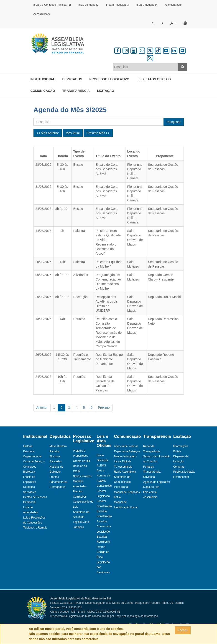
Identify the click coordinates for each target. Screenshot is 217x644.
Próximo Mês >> (98, 133)
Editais (177, 451)
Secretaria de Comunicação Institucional (122, 482)
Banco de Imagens (125, 456)
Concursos (30, 467)
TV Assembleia (123, 467)
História (28, 446)
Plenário (78, 491)
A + (173, 23)
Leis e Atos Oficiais (154, 79)
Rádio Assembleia (125, 472)
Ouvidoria (149, 477)
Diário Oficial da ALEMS (102, 460)
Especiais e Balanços (127, 451)
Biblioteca (29, 472)
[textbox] (146, 67)
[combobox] (146, 67)
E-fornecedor (181, 477)
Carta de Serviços (34, 461)
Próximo (104, 408)
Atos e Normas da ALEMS (103, 476)
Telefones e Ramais (35, 528)
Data (43, 156)
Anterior (42, 408)
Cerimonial (30, 502)
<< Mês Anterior (48, 133)
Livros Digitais (123, 461)
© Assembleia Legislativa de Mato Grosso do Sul (80, 616)
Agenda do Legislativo (157, 482)
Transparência (76, 91)
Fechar (183, 630)
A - (153, 23)
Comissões (80, 497)
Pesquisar (174, 122)
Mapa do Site (151, 487)
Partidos (55, 451)
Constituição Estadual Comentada (104, 521)
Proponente (165, 156)
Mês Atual (73, 133)
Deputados (72, 79)
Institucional (43, 79)
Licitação (106, 91)
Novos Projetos (82, 476)
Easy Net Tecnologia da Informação (136, 616)
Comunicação (43, 91)
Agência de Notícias (126, 446)
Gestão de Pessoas (35, 497)
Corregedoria (58, 487)
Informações (181, 446)
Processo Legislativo (109, 79)
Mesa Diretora (58, 446)
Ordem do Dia (82, 461)
